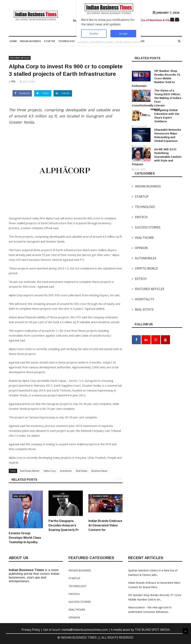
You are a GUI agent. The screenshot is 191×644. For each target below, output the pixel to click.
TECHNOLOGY (67, 41)
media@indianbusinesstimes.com (85, 630)
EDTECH (139, 279)
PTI (13, 81)
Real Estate (82, 471)
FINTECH (140, 217)
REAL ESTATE (143, 309)
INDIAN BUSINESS (30, 41)
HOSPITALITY (143, 299)
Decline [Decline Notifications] (94, 34)
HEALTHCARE (143, 238)
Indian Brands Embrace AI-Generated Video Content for (105, 525)
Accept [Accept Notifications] (123, 34)
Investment (66, 471)
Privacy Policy (31, 630)
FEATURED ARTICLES (20, 58)
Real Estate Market (30, 471)
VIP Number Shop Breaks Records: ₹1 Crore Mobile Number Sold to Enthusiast (156, 78)
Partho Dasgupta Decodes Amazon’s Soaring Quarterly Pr (64, 525)
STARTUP (50, 41)
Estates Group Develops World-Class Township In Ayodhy (25, 538)
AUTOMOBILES (144, 258)
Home (13, 41)
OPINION (140, 248)
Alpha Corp (50, 471)
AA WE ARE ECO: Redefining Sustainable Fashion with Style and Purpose (157, 157)
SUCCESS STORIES (146, 227)
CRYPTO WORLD (145, 268)
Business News (99, 471)
